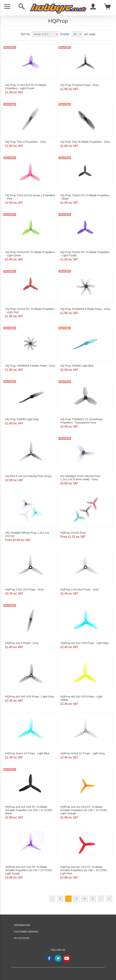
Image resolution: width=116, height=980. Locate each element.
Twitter (58, 958)
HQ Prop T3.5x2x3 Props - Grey (80, 85)
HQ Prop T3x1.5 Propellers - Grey (26, 142)
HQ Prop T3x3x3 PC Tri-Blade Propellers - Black (85, 197)
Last (109, 899)
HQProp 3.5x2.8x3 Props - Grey (80, 589)
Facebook (49, 958)
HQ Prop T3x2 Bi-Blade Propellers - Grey (85, 142)
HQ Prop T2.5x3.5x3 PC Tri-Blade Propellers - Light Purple (26, 87)
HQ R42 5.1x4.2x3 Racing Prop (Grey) (28, 476)
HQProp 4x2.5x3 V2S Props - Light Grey (30, 696)
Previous (52, 899)
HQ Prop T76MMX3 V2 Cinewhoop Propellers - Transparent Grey (81, 421)
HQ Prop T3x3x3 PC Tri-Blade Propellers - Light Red (30, 310)
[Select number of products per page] (77, 34)
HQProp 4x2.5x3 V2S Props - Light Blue (84, 643)
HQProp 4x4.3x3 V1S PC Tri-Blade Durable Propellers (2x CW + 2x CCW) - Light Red (84, 870)
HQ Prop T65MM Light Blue (77, 366)
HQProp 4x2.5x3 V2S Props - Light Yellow (81, 698)
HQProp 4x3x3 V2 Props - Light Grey (83, 753)
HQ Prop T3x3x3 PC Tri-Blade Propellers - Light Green (30, 254)
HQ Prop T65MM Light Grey (22, 419)
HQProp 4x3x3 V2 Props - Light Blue (27, 753)
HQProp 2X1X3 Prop (73, 533)
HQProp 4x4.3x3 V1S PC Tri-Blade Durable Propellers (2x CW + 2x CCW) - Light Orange (84, 810)
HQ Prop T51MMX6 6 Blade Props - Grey (85, 309)
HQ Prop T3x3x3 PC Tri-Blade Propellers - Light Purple (85, 254)
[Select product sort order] (45, 34)
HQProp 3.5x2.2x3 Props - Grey (24, 589)
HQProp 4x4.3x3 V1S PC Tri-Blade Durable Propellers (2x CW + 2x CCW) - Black (29, 810)
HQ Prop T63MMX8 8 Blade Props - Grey (30, 366)
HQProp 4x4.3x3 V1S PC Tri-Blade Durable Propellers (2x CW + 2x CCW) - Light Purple (29, 870)
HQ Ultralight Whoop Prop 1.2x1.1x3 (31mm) (27, 534)
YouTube (67, 958)
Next (101, 899)
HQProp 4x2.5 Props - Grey (22, 643)
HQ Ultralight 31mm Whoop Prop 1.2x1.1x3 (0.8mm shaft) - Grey (80, 478)
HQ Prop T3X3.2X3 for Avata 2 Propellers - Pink (30, 197)
